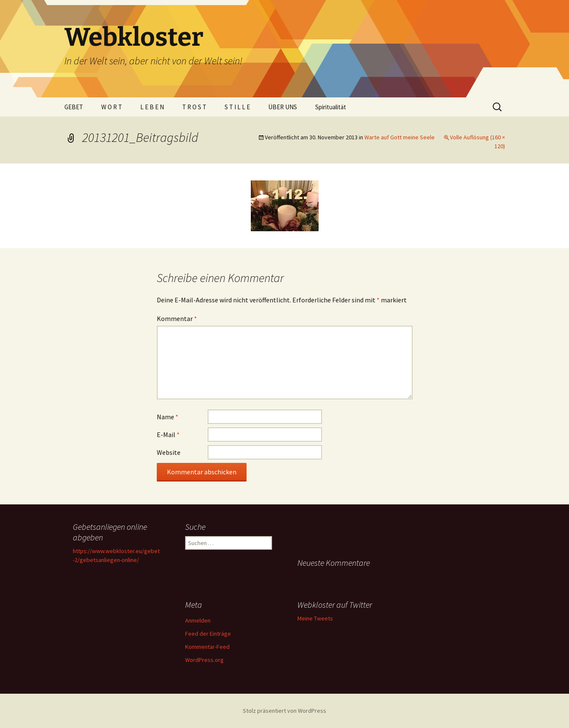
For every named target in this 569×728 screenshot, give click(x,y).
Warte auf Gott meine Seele (400, 137)
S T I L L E (237, 107)
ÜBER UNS (283, 107)
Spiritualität (331, 107)
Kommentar (177, 318)
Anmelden (198, 620)
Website (169, 452)
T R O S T (194, 107)
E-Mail (168, 435)
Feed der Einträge (208, 634)
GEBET (74, 107)
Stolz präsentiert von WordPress (284, 711)
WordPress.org (204, 660)
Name (168, 417)
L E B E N (152, 107)
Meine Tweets (315, 618)
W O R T (112, 107)
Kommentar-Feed (207, 647)
